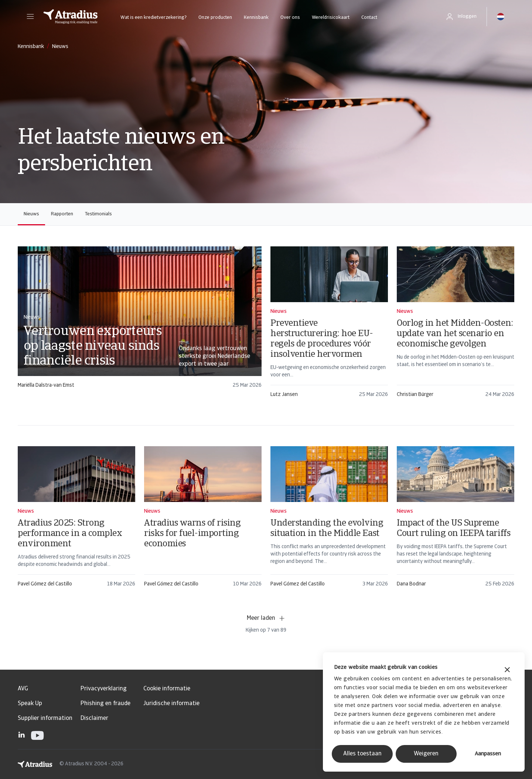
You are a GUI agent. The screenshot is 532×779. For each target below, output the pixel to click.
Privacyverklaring (104, 689)
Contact (369, 18)
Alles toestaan (362, 754)
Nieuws (31, 214)
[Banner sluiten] (507, 671)
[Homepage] (71, 17)
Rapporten (62, 214)
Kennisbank (256, 18)
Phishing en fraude (105, 704)
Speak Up (30, 704)
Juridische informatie (171, 704)
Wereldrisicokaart (331, 18)
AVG (23, 689)
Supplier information (45, 718)
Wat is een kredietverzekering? (154, 18)
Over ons (290, 18)
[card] (140, 321)
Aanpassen (488, 754)
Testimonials (98, 214)
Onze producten (215, 18)
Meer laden (266, 618)
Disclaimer (94, 718)
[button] (30, 17)
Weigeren (426, 754)
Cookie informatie (167, 689)
